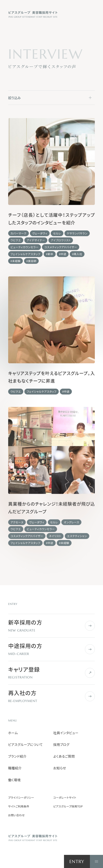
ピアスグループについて (26, 744)
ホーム (13, 733)
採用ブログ (61, 744)
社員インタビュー (66, 733)
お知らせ (60, 768)
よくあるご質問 (64, 756)
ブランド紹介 (17, 756)
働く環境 (14, 780)
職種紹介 (15, 768)
